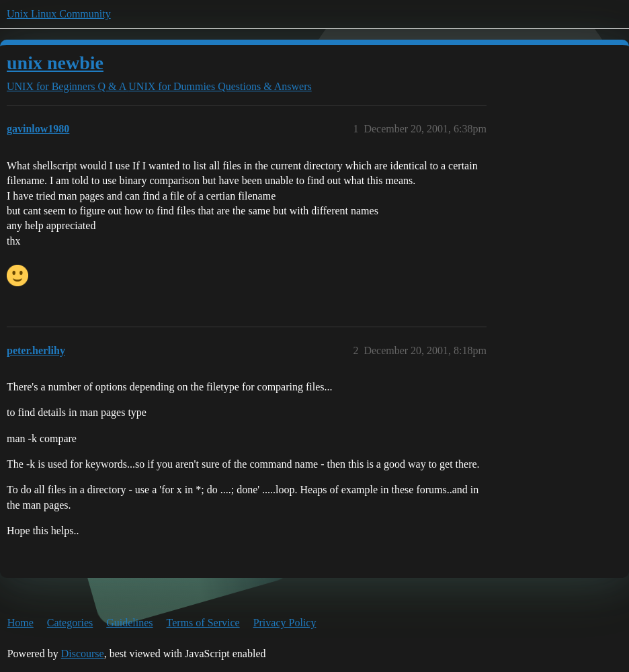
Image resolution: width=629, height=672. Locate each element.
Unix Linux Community (59, 14)
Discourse (83, 654)
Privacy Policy (285, 623)
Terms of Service (203, 623)
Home (20, 623)
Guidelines (129, 623)
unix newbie (55, 63)
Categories (70, 623)
